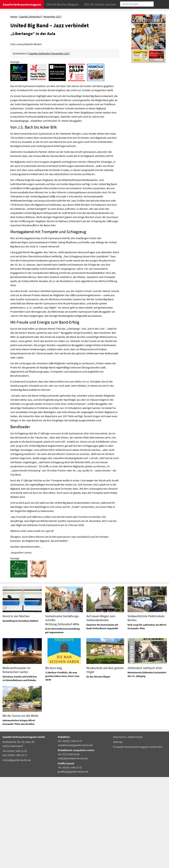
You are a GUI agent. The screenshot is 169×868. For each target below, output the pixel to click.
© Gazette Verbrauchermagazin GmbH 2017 (138, 838)
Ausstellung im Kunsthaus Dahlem (20, 712)
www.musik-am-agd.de (41, 622)
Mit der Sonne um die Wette (20, 807)
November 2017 (53, 16)
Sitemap (118, 833)
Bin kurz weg (54, 759)
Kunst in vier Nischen (16, 707)
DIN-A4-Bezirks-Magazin (62, 5)
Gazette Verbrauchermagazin (22, 4)
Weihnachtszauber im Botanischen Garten (17, 761)
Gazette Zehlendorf (30, 16)
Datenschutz (135, 828)
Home (14, 16)
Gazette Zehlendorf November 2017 (49, 144)
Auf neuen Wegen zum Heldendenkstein (101, 709)
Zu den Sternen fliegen (98, 768)
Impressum (120, 828)
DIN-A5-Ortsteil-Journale (100, 5)
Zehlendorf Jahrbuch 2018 (145, 759)
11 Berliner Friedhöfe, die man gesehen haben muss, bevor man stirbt (62, 767)
